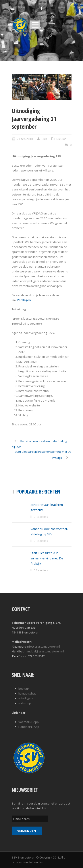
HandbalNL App (29, 727)
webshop (25, 703)
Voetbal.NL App (29, 722)
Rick (44, 139)
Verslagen (24, 300)
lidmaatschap (27, 693)
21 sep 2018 (25, 139)
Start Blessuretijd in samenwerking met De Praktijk (47, 558)
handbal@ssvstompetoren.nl (44, 651)
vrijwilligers (26, 698)
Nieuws (61, 139)
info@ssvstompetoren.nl (43, 646)
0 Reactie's (41, 517)
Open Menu (35, 25)
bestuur (24, 689)
